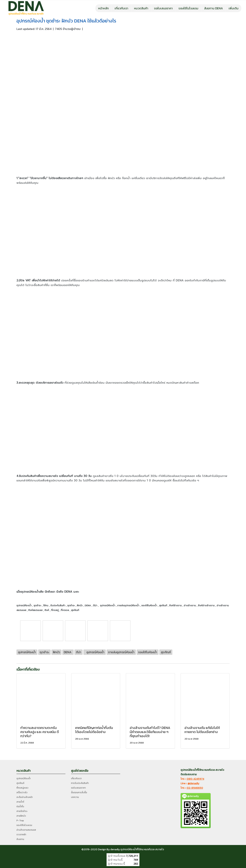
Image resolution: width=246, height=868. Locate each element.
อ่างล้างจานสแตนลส (26, 830)
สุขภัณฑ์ (20, 783)
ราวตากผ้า (21, 835)
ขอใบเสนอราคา (163, 8)
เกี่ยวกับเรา (121, 8)
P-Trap (20, 821)
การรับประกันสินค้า (80, 783)
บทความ (75, 797)
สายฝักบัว (21, 816)
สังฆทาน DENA (213, 8)
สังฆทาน (20, 839)
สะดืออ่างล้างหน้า (25, 797)
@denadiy (193, 783)
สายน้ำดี (20, 802)
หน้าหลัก (103, 8)
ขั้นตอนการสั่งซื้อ (79, 792)
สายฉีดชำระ (22, 811)
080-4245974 (195, 779)
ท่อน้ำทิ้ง (20, 806)
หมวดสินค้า (141, 8)
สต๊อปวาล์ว (22, 792)
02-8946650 (195, 788)
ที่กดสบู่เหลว (22, 788)
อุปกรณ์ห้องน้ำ (24, 778)
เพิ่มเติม (234, 8)
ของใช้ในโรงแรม (188, 8)
